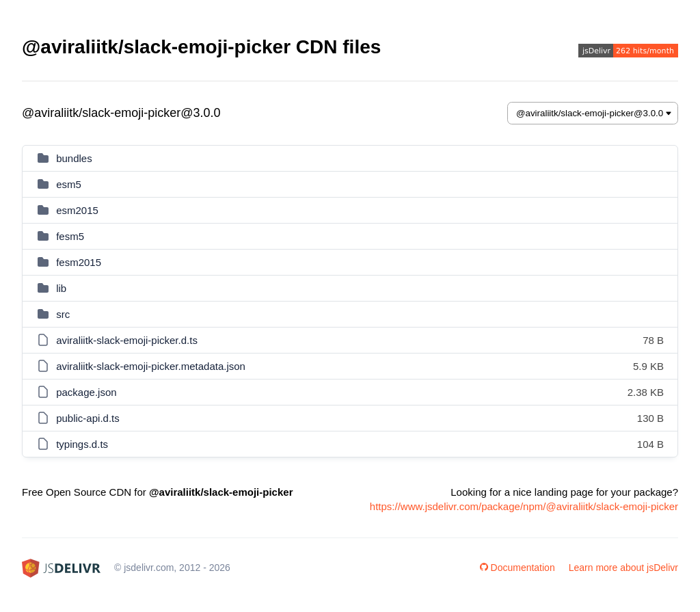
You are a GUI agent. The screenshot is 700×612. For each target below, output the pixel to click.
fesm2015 (79, 262)
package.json (86, 392)
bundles (74, 158)
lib (61, 288)
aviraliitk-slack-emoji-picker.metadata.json (151, 366)
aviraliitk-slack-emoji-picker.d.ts (127, 340)
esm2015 (77, 210)
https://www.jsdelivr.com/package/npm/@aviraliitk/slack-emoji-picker (524, 506)
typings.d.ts (82, 444)
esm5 (69, 184)
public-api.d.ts (88, 418)
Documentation (517, 568)
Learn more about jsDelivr (623, 568)
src (63, 314)
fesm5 (70, 236)
